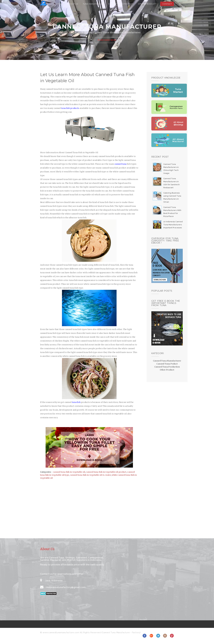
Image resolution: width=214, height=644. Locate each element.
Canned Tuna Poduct (167, 364)
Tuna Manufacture (93, 4)
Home (60, 4)
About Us (73, 4)
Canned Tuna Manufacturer (167, 361)
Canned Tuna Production (167, 367)
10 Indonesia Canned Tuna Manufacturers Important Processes (173, 225)
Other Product (147, 4)
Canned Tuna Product (121, 4)
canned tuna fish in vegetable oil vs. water (90, 475)
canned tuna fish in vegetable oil (69, 472)
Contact (167, 4)
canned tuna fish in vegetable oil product (106, 472)
